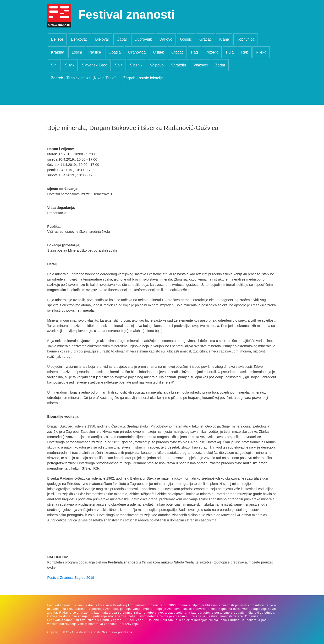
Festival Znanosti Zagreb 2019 (71, 578)
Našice (95, 52)
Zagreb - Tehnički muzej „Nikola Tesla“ (83, 78)
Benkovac (79, 39)
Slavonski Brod (95, 65)
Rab (245, 52)
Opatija (115, 52)
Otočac (178, 52)
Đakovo (166, 39)
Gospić (186, 39)
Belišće (57, 39)
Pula (230, 52)
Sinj (54, 65)
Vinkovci (200, 65)
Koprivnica (245, 39)
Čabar (122, 39)
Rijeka (261, 52)
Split (119, 65)
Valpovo (157, 65)
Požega (212, 52)
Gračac (206, 39)
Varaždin (179, 65)
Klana (224, 39)
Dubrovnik (143, 39)
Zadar (220, 65)
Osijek (159, 52)
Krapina (58, 52)
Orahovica (137, 52)
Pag (194, 52)
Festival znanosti (127, 15)
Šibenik (136, 65)
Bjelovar (102, 39)
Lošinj (77, 52)
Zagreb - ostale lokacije (143, 78)
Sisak (70, 65)
